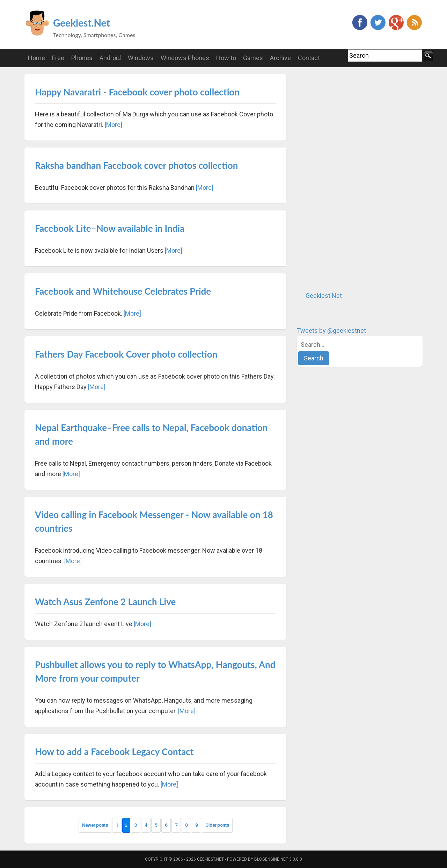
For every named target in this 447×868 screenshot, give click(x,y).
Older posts (217, 825)
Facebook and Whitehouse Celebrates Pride (123, 291)
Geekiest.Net (82, 23)
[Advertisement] (349, 179)
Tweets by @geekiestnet (331, 331)
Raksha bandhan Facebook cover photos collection (136, 165)
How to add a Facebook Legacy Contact (114, 752)
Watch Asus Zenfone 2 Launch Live (105, 602)
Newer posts (95, 825)
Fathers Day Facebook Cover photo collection (126, 354)
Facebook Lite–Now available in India (110, 228)
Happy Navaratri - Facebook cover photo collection (137, 92)
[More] (113, 125)
